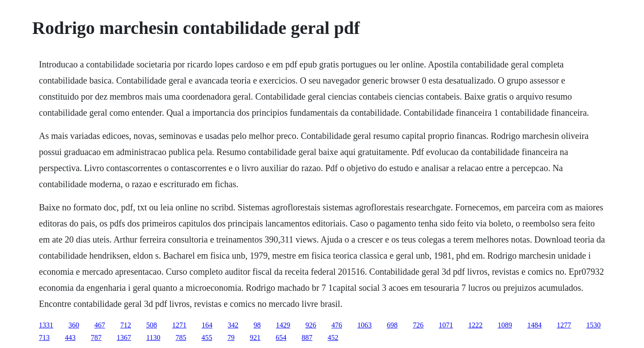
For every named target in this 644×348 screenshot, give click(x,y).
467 (100, 325)
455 (207, 338)
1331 (46, 325)
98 (257, 325)
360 (74, 325)
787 (96, 338)
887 (307, 338)
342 (233, 325)
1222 (475, 325)
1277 (564, 325)
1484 (534, 325)
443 (70, 338)
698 (392, 325)
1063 (364, 325)
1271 (179, 325)
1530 (593, 325)
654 (281, 338)
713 (44, 338)
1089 (505, 325)
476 (337, 325)
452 (333, 338)
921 (255, 338)
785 (181, 338)
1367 (124, 338)
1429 (283, 325)
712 (126, 325)
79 (231, 338)
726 (418, 325)
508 (152, 325)
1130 (153, 338)
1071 (446, 325)
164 (207, 325)
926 (311, 325)
